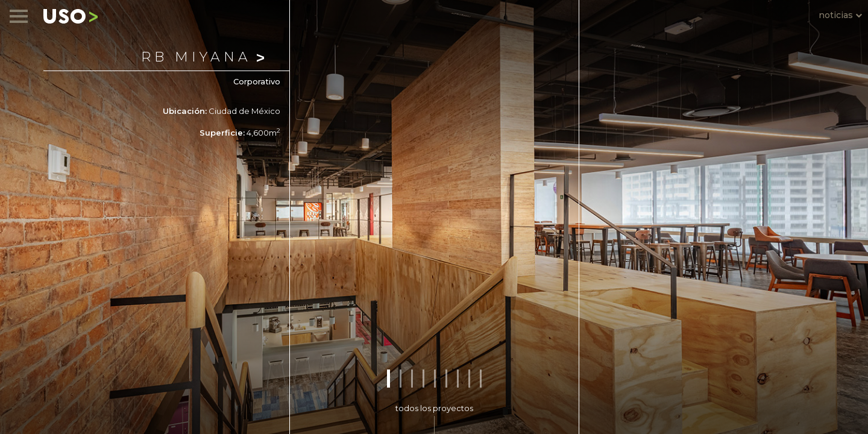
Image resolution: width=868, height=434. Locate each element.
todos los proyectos (434, 408)
